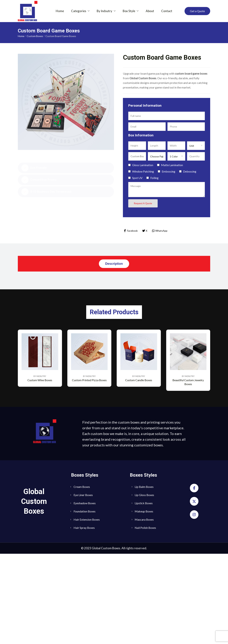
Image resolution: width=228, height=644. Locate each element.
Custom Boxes (35, 36)
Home (21, 36)
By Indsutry (40, 466)
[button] (197, 11)
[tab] (114, 264)
